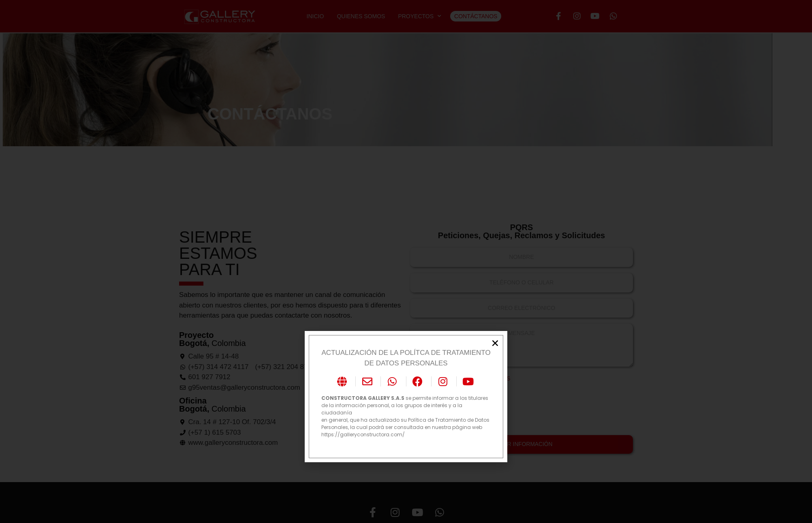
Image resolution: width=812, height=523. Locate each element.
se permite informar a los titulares (405, 398)
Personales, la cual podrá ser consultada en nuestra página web (402, 427)
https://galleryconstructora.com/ (363, 434)
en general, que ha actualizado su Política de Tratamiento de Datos (405, 420)
